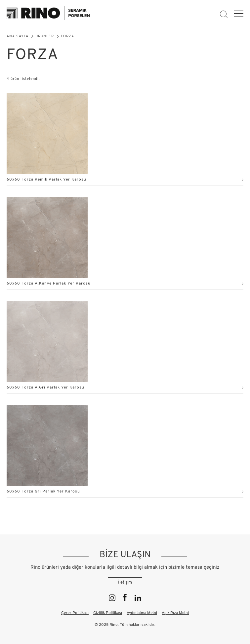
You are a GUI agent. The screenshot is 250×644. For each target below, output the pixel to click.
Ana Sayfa (18, 36)
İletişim (125, 582)
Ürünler (45, 36)
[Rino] (48, 14)
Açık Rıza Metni (175, 613)
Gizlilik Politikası (108, 613)
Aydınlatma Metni (142, 613)
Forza (67, 36)
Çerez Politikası (75, 613)
